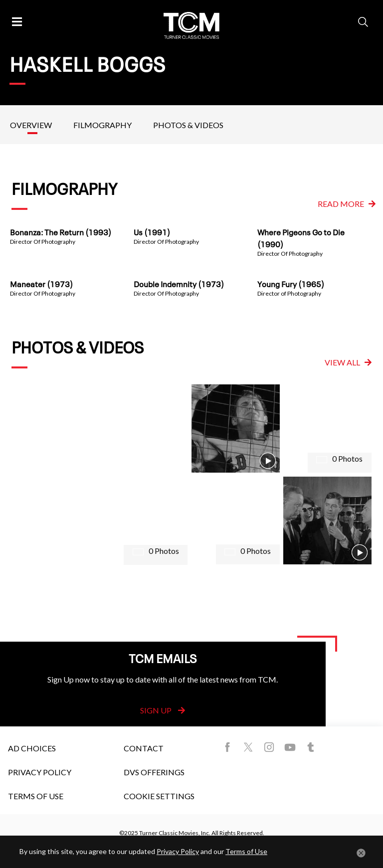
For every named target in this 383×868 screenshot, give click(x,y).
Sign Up (163, 710)
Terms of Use (36, 796)
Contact (144, 748)
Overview (31, 125)
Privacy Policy (40, 772)
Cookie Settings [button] (159, 796)
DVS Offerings (154, 772)
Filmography (102, 125)
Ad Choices (32, 748)
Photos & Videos (188, 125)
